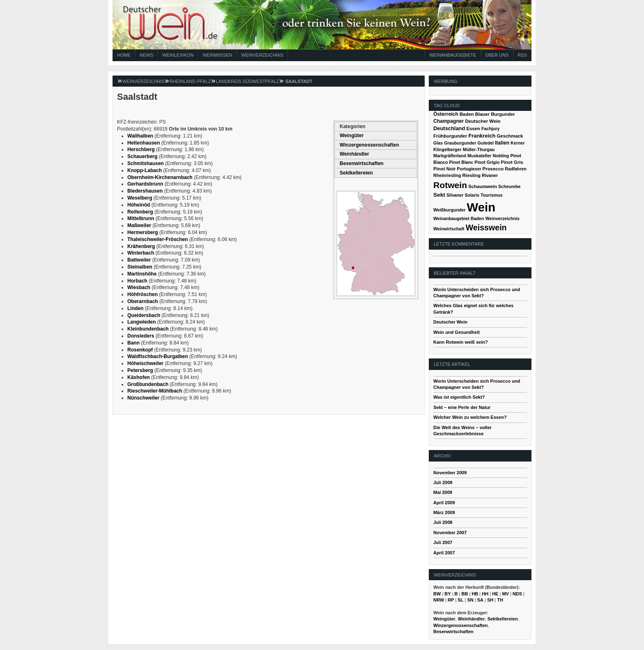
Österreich (446, 114)
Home (124, 55)
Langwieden (141, 322)
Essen (473, 129)
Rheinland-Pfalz (190, 81)
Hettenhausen (144, 143)
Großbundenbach (148, 384)
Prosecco (493, 169)
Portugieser (469, 169)
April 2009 (444, 503)
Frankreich (482, 136)
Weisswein (486, 227)
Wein (481, 207)
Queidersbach (144, 315)
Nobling (501, 156)
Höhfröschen (143, 294)
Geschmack (510, 136)
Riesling (471, 175)
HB (475, 594)
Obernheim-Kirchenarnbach (160, 177)
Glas (438, 143)
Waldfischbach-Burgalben (158, 356)
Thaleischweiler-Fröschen (158, 239)
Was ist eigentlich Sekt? (459, 397)
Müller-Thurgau (479, 149)
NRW (439, 600)
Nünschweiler (143, 398)
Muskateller (480, 156)
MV (505, 594)
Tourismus (492, 195)
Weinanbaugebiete (453, 55)
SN (470, 600)
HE (495, 594)
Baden (467, 114)
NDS (517, 594)
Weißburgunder (450, 210)
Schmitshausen (146, 163)
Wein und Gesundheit (457, 332)
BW (437, 594)
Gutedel (485, 143)
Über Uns (497, 55)
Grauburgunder (460, 143)
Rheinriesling (447, 175)
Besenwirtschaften (362, 163)
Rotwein (450, 185)
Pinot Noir (445, 169)
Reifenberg (140, 212)
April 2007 (444, 553)
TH (500, 600)
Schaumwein (483, 186)
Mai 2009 (443, 492)
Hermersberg (143, 232)
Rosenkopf (140, 350)
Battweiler (139, 260)
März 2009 (444, 512)
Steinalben (140, 267)
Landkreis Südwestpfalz (248, 81)
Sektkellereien (356, 173)
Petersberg (140, 370)
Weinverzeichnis (263, 55)
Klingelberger (447, 149)
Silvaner (455, 195)
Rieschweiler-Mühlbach (155, 391)
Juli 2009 (443, 482)
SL (460, 600)
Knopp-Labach (145, 170)
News (146, 55)
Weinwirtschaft (449, 229)
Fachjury (490, 129)
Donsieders (141, 336)
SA (480, 600)
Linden (135, 308)
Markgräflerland (450, 156)
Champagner (448, 121)
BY (447, 594)
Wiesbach (139, 287)
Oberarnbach (143, 301)
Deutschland (449, 128)
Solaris (472, 195)
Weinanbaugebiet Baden (459, 218)
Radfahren (516, 169)
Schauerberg (142, 156)
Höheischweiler (145, 363)
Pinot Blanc (461, 162)
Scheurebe (509, 186)
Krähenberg (141, 246)
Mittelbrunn (141, 218)
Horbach (137, 281)
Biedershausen (145, 191)
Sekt (439, 195)
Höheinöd (139, 205)
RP (451, 600)
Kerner (517, 143)
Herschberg (141, 149)
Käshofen (139, 377)
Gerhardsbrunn (145, 184)
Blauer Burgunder (495, 114)
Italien (502, 143)
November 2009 (450, 473)
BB (465, 594)
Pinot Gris (512, 162)
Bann (133, 343)
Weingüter (352, 136)
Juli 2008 (443, 522)
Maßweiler (139, 225)
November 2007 (450, 533)
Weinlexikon (178, 55)
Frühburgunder (450, 136)
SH (490, 600)
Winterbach (141, 253)
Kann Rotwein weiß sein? (461, 342)
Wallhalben (140, 136)
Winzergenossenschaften (369, 145)
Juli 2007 (443, 542)
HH (485, 594)
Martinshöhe (142, 274)
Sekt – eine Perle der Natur (462, 407)
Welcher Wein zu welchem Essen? (470, 417)
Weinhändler (354, 154)
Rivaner (490, 175)
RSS (522, 55)
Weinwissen (217, 55)
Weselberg (140, 198)
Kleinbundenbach (148, 329)
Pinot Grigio (487, 162)
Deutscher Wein (483, 121)
